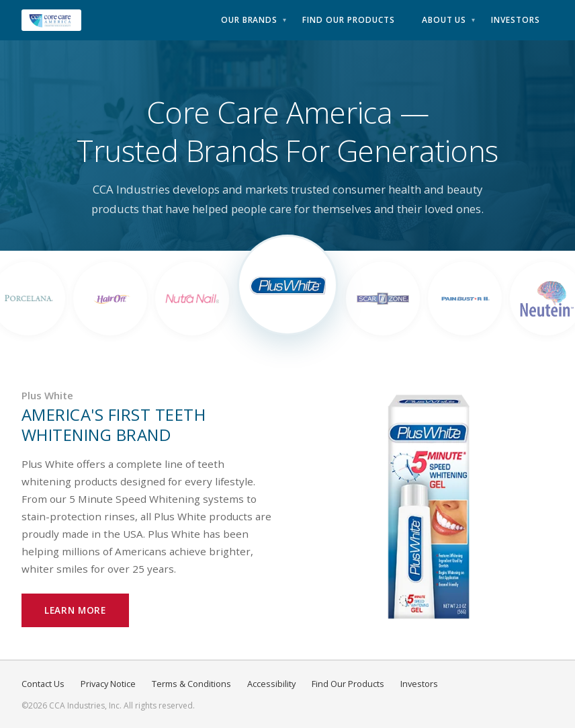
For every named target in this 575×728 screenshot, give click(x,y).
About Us (444, 20)
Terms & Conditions (191, 684)
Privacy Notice (108, 684)
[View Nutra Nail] (192, 298)
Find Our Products (348, 20)
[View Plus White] (287, 285)
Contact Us (43, 684)
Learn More (75, 610)
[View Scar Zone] (383, 298)
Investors (516, 20)
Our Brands (250, 20)
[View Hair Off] (110, 298)
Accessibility (271, 684)
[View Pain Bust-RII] (465, 298)
